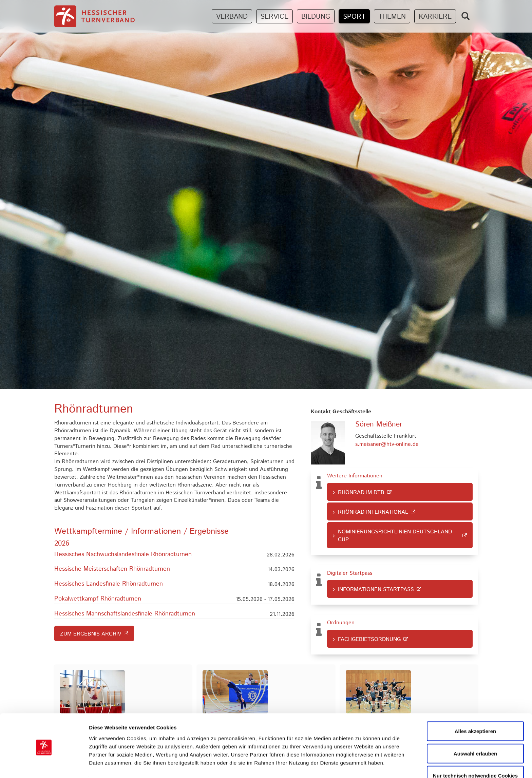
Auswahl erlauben (475, 730)
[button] (174, 555)
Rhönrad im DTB (361, 492)
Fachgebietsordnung (369, 639)
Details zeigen (361, 761)
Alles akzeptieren (476, 707)
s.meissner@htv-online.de (387, 444)
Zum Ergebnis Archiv (91, 634)
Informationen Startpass (376, 590)
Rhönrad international (373, 512)
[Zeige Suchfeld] (465, 16)
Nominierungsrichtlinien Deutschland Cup (395, 536)
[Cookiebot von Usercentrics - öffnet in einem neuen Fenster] (44, 765)
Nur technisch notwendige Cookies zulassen (475, 756)
